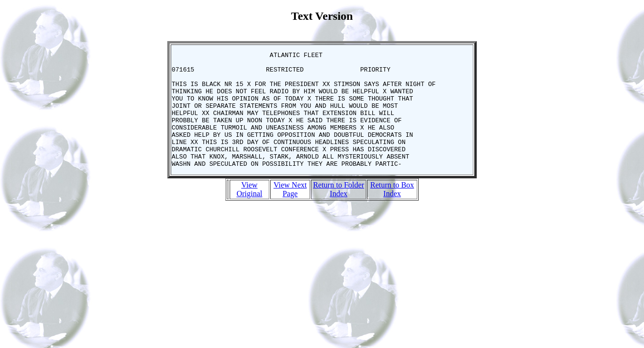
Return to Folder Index (338, 212)
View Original (249, 212)
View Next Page (290, 212)
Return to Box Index (392, 212)
